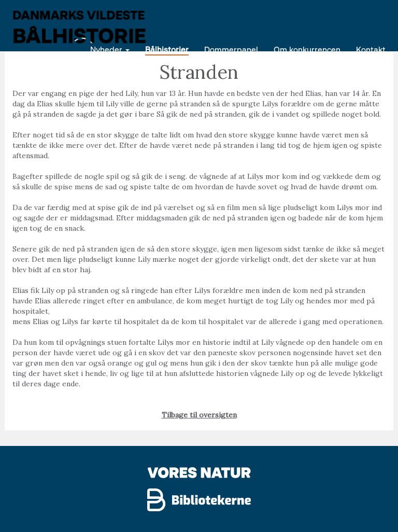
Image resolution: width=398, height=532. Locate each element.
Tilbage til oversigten (199, 415)
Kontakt (371, 49)
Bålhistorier (167, 49)
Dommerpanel (231, 49)
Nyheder (110, 49)
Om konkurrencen (307, 49)
